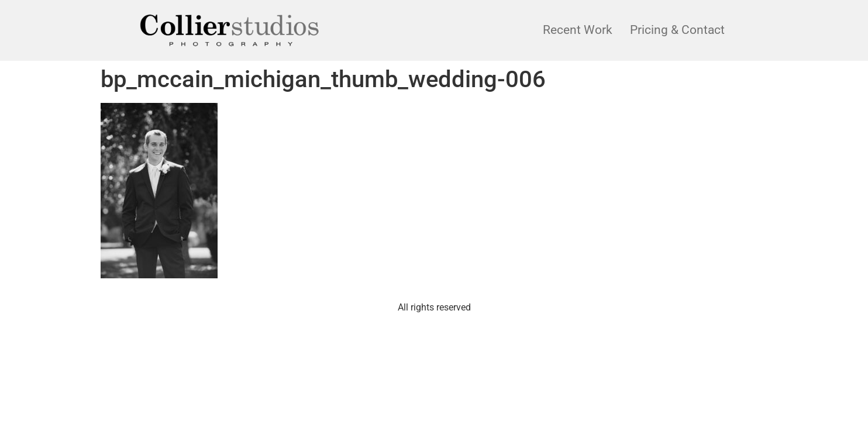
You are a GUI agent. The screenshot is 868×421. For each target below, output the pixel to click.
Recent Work (578, 30)
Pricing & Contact (677, 30)
